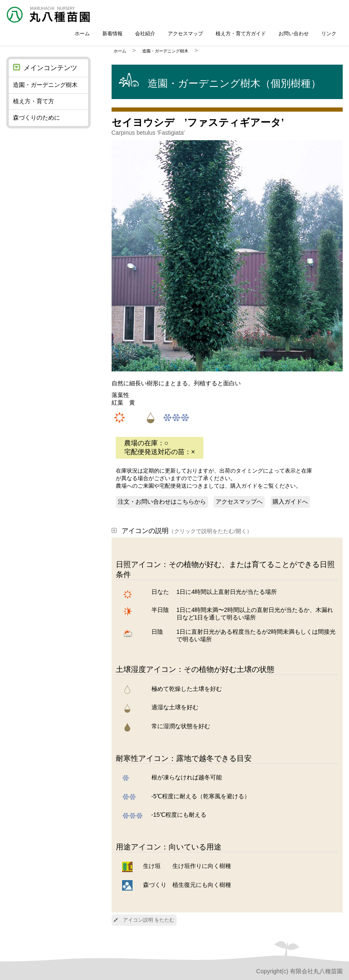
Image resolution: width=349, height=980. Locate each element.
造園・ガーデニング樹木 (165, 51)
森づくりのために (36, 118)
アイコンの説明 (182, 531)
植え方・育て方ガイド (241, 34)
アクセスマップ (185, 34)
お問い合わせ (294, 34)
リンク (329, 34)
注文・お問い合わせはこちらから (162, 502)
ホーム (82, 34)
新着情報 (112, 34)
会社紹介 (145, 34)
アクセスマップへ (239, 502)
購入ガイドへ (290, 502)
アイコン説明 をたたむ (144, 920)
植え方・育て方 (34, 101)
